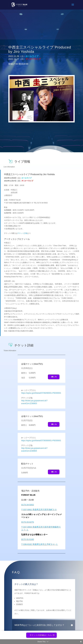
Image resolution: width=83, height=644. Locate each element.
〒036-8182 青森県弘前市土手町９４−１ (40, 544)
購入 (53, 377)
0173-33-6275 (28, 522)
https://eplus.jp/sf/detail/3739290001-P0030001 (41, 393)
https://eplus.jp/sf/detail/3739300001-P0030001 (41, 441)
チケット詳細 (22, 233)
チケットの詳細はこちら (41, 636)
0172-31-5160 (28, 539)
